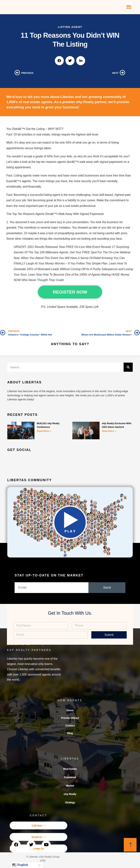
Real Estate (70, 772)
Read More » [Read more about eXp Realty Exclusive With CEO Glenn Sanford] (109, 431)
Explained (70, 780)
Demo (70, 711)
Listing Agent (70, 27)
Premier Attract (70, 719)
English (20, 865)
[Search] (128, 367)
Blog (70, 736)
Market (70, 788)
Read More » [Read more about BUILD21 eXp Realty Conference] (44, 431)
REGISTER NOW (70, 292)
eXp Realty (70, 797)
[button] (129, 7)
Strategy (70, 805)
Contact (70, 727)
